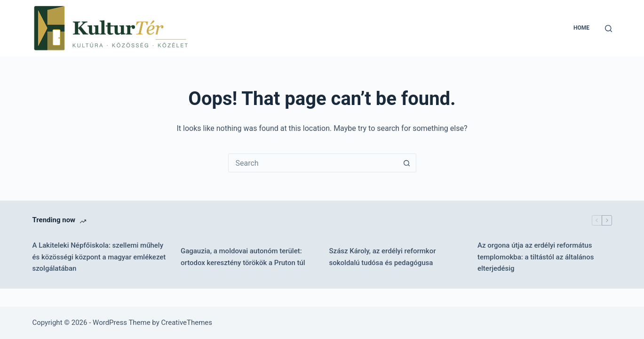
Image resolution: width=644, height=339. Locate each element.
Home (581, 28)
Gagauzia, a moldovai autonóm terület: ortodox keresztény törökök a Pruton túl (243, 257)
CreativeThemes (187, 323)
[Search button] (407, 163)
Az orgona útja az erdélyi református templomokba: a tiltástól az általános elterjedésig (536, 257)
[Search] (608, 28)
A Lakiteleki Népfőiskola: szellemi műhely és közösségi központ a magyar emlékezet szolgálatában (99, 257)
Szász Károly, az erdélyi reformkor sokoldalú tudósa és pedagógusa (383, 257)
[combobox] (313, 163)
